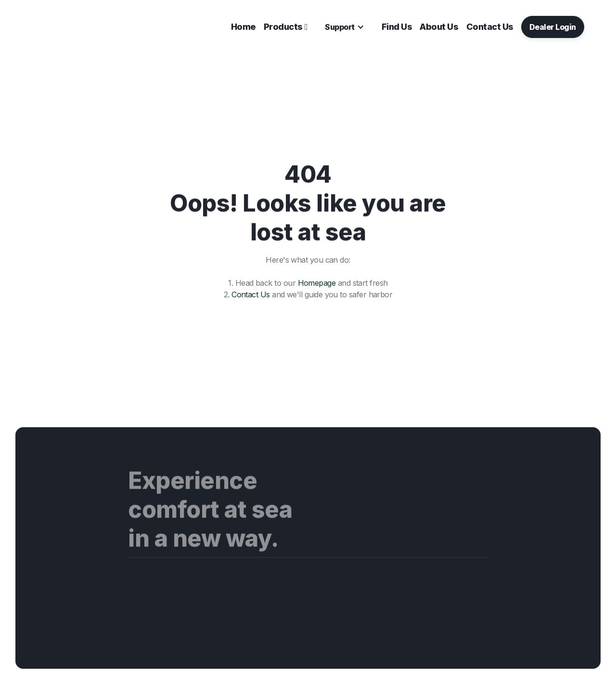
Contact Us (251, 294)
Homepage (317, 283)
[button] (286, 27)
